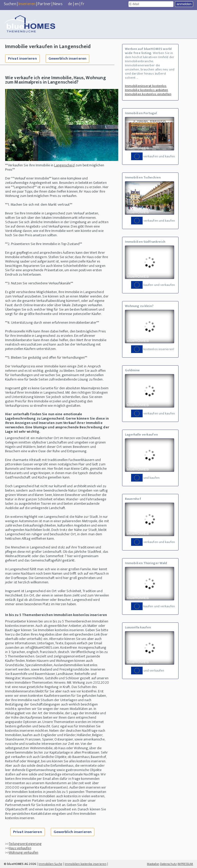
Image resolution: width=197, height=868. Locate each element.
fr (83, 4)
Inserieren (27, 4)
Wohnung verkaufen (23, 852)
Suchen (10, 4)
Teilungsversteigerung (25, 844)
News (58, 4)
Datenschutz (168, 864)
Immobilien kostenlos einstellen (148, 94)
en (77, 4)
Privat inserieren (22, 58)
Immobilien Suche (50, 864)
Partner (44, 4)
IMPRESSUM (185, 864)
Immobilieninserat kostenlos (146, 86)
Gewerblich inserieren (67, 58)
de (70, 4)
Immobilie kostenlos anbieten (147, 90)
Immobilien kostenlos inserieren (86, 864)
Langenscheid (64, 165)
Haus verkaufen (20, 848)
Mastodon (153, 864)
